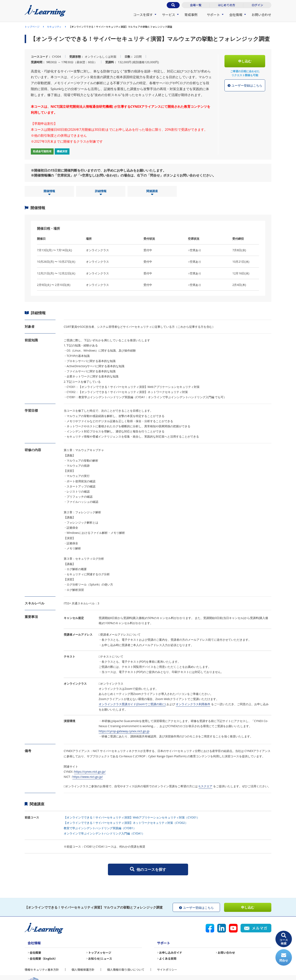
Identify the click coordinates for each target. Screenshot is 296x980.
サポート (213, 15)
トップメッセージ (100, 952)
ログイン (257, 5)
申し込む (245, 61)
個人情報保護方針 (83, 970)
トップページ (32, 27)
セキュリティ (54, 27)
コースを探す (143, 15)
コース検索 (284, 939)
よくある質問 (168, 958)
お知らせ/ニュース (100, 958)
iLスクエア (205, 786)
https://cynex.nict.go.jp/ (90, 772)
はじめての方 (227, 5)
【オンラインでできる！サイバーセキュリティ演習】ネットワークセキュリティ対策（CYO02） (126, 823)
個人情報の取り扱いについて (126, 970)
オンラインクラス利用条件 (193, 704)
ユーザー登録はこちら (245, 86)
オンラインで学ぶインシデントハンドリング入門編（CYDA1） (104, 833)
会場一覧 (196, 5)
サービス (169, 15)
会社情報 (236, 15)
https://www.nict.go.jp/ (88, 777)
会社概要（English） (43, 958)
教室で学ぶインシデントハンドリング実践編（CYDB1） (100, 828)
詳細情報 (101, 193)
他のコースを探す (148, 869)
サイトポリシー (167, 970)
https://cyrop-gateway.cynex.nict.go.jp (124, 731)
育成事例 (191, 15)
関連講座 (152, 193)
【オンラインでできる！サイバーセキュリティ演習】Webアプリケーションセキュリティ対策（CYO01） (132, 817)
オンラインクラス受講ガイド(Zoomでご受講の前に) (132, 704)
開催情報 (49, 193)
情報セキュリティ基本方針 (42, 970)
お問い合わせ (261, 15)
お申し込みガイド (171, 952)
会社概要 (35, 952)
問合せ (284, 958)
